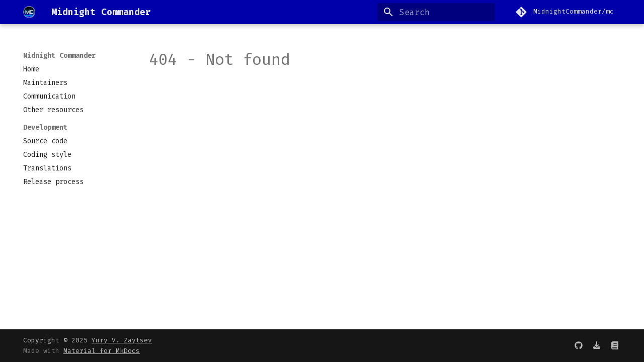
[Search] (436, 12)
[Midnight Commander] (29, 12)
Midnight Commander (59, 56)
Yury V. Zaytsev (122, 340)
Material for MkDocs (102, 351)
